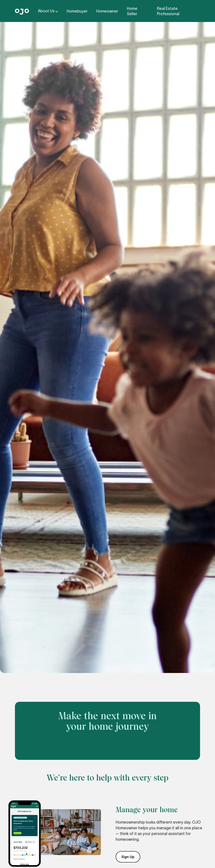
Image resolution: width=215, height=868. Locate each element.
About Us (48, 11)
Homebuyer (77, 11)
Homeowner (107, 11)
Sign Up (128, 857)
